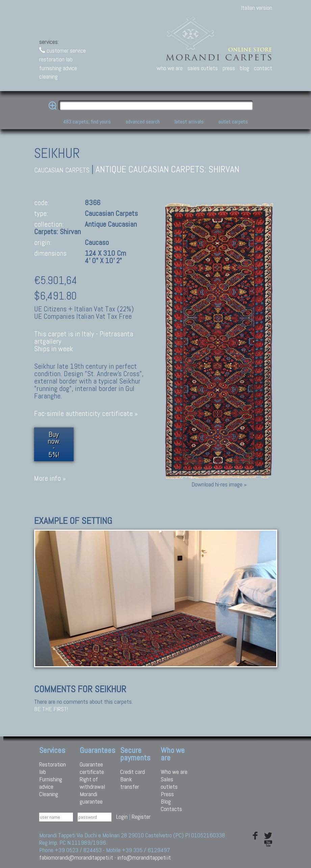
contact (263, 68)
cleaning (48, 76)
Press (167, 794)
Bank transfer (130, 783)
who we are (170, 68)
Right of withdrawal (92, 783)
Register (141, 817)
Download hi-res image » (219, 484)
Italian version (256, 8)
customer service (62, 50)
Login (122, 817)
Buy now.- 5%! (54, 444)
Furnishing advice (51, 783)
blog (244, 68)
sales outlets (203, 68)
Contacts (171, 809)
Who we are (174, 772)
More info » (50, 478)
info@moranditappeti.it (144, 857)
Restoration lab (53, 768)
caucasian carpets (62, 170)
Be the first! (51, 709)
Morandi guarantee (91, 798)
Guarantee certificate (92, 768)
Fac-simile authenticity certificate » (86, 413)
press (229, 68)
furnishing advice (58, 68)
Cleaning (49, 794)
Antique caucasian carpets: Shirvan (167, 169)
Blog (166, 801)
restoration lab (56, 59)
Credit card (133, 772)
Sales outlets (169, 783)
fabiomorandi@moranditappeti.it (76, 857)
